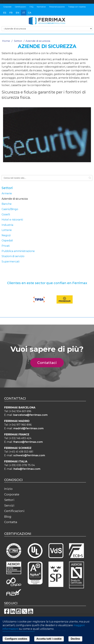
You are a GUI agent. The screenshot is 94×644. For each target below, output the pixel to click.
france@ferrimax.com (28, 442)
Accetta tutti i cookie (49, 639)
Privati (6, 246)
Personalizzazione (57, 7)
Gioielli (6, 214)
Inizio (8, 489)
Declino (75, 639)
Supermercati (11, 262)
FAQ (31, 7)
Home (6, 41)
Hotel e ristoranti (12, 220)
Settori (18, 41)
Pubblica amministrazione (18, 251)
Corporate (7, 7)
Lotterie (7, 230)
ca (30, 13)
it (24, 13)
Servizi (9, 505)
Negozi (6, 235)
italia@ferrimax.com (27, 469)
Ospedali (7, 240)
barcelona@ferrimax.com (30, 415)
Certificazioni (20, 7)
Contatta (11, 522)
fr (11, 13)
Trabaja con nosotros (77, 7)
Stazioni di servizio (13, 256)
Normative (41, 7)
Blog (8, 516)
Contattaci (49, 363)
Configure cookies (16, 639)
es (5, 13)
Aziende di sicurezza (15, 199)
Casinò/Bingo (10, 209)
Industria (7, 225)
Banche (7, 204)
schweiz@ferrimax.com (29, 455)
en (18, 13)
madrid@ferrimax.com (28, 428)
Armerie (7, 193)
